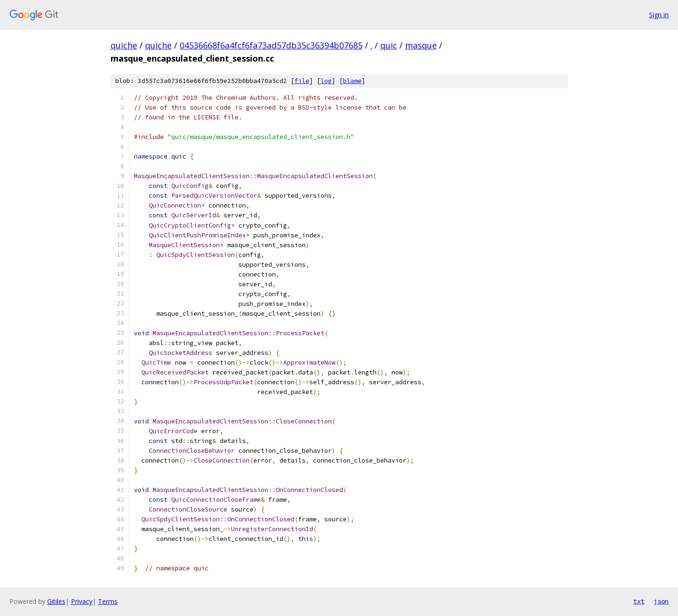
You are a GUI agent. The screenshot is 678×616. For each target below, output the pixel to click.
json (661, 601)
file (302, 81)
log (326, 81)
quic (389, 45)
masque (421, 45)
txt (639, 601)
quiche (124, 45)
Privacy (82, 601)
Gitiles (56, 601)
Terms (108, 601)
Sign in (659, 15)
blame (352, 81)
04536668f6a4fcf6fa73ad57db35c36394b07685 (271, 45)
